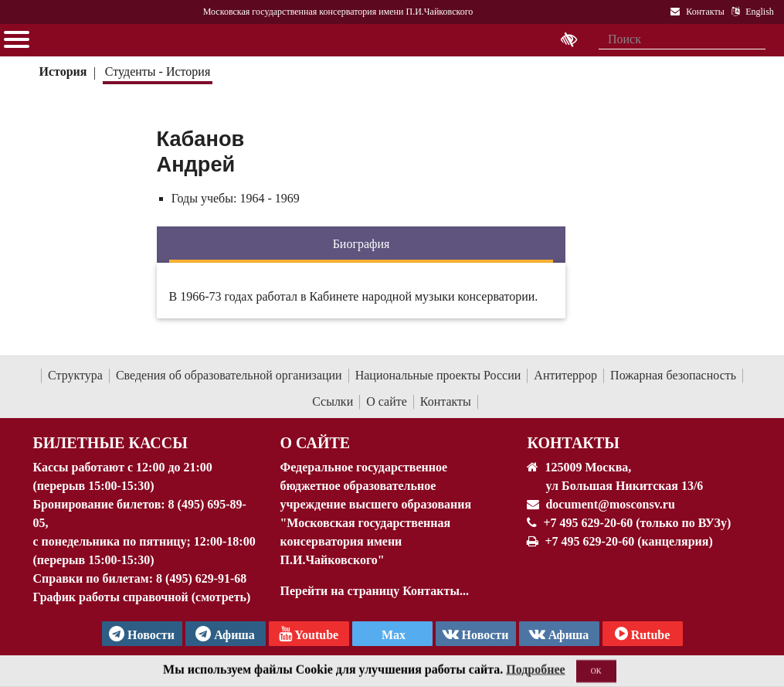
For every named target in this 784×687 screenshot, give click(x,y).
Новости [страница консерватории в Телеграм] (142, 634)
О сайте (387, 401)
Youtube (309, 634)
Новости (476, 634)
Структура (75, 375)
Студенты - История (158, 71)
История (63, 71)
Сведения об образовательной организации (229, 375)
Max (392, 635)
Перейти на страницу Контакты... (374, 591)
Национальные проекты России (438, 375)
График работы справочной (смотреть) (142, 597)
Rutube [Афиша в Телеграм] (643, 634)
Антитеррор (565, 375)
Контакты (446, 401)
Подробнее (535, 677)
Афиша (559, 634)
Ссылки (333, 401)
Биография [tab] (361, 244)
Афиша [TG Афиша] (225, 634)
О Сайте (315, 443)
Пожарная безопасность (673, 375)
